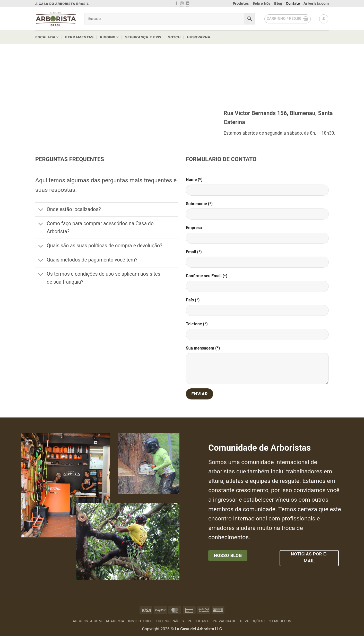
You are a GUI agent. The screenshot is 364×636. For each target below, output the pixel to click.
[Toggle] (41, 210)
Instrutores (140, 621)
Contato (293, 3)
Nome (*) (194, 180)
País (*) (193, 300)
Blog (278, 3)
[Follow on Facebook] (176, 4)
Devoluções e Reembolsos (266, 621)
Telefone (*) (197, 324)
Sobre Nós (262, 3)
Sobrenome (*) (199, 204)
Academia (115, 621)
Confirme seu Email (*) (207, 276)
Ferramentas (79, 37)
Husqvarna (199, 37)
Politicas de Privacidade (212, 621)
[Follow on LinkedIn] (188, 4)
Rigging (109, 37)
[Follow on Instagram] (182, 4)
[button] (288, 19)
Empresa (194, 228)
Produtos (241, 3)
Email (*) (194, 252)
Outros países (170, 621)
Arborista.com (316, 3)
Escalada (47, 37)
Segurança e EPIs (143, 37)
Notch (174, 37)
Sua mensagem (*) (203, 348)
